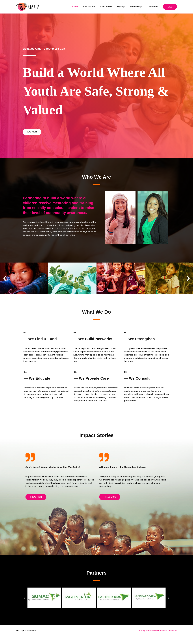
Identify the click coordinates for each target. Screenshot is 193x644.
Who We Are (96, 7)
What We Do (112, 7)
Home (84, 7)
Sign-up (125, 7)
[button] (170, 7)
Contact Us (153, 7)
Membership (138, 7)
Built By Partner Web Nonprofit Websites (157, 631)
